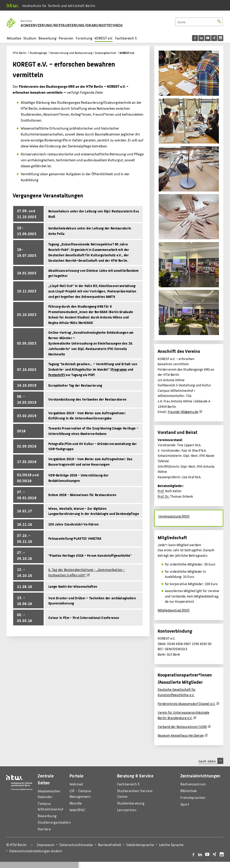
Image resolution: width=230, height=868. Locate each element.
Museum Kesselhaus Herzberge (181, 735)
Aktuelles (14, 38)
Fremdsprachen (193, 797)
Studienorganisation (54, 822)
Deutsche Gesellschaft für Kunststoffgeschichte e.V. (177, 692)
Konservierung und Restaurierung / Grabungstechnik (83, 53)
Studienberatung (131, 803)
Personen (66, 38)
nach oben (211, 761)
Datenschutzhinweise (76, 845)
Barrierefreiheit (110, 845)
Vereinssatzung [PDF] (174, 516)
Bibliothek (189, 791)
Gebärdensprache (140, 845)
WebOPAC (77, 810)
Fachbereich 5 (126, 38)
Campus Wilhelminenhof (51, 806)
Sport (185, 804)
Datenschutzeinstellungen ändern (36, 851)
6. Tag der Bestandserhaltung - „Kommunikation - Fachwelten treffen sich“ (87, 572)
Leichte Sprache (171, 845)
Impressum (45, 845)
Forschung (84, 38)
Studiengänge (38, 53)
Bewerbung (48, 38)
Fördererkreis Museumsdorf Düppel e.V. (186, 704)
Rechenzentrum (193, 784)
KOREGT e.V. (104, 38)
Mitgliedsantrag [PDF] (174, 610)
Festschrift (57, 375)
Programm (119, 369)
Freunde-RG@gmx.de (183, 412)
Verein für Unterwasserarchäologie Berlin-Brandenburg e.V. (183, 715)
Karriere (44, 829)
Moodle (76, 803)
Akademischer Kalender (49, 794)
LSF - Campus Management (80, 794)
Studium (30, 38)
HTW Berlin (20, 53)
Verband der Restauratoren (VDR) (182, 727)
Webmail (76, 784)
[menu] (211, 38)
